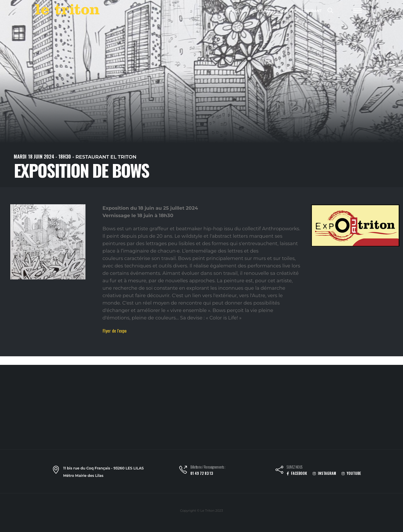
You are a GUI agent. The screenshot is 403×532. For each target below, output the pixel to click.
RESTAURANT (307, 11)
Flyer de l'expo (115, 331)
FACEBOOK (297, 473)
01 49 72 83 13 (202, 473)
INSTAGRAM (324, 473)
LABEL (263, 11)
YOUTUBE (351, 473)
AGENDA (238, 11)
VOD (281, 11)
